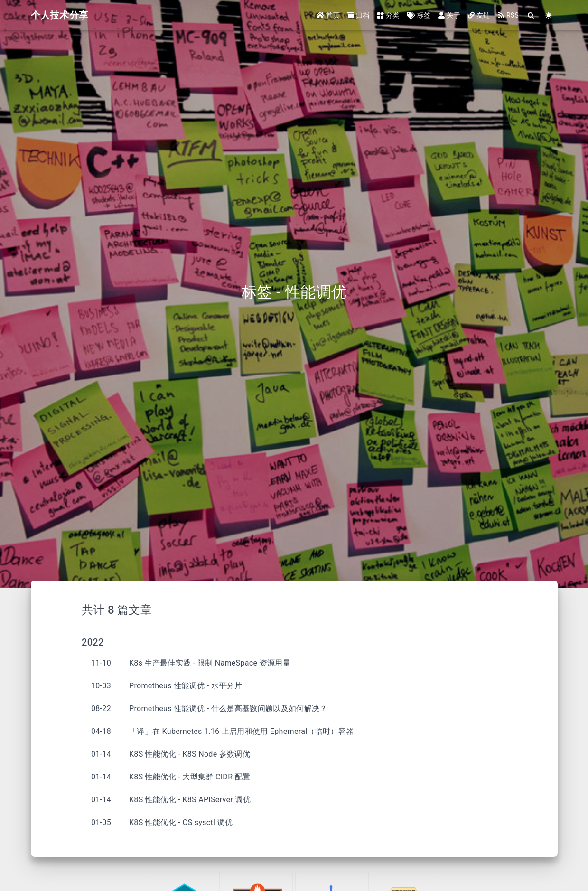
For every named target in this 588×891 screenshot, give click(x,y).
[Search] (531, 15)
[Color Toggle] (549, 15)
